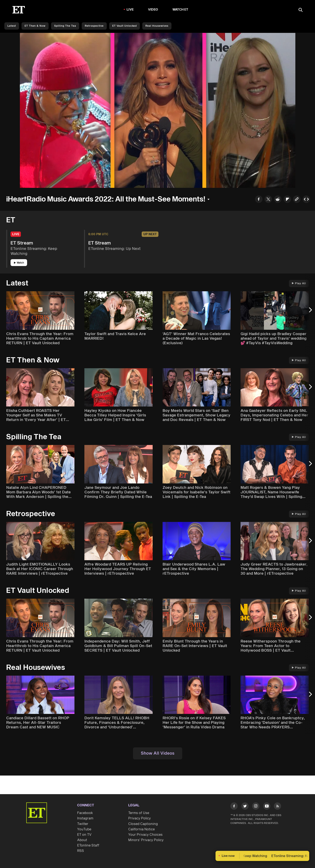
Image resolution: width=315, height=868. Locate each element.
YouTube (84, 829)
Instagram (85, 818)
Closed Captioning (143, 824)
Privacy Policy (140, 818)
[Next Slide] (310, 312)
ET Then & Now (35, 26)
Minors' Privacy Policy (146, 840)
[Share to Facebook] (259, 200)
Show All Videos (158, 753)
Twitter (83, 824)
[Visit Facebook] (234, 807)
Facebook (85, 813)
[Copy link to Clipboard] (297, 200)
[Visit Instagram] (256, 807)
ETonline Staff (88, 845)
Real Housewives (157, 26)
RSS (81, 851)
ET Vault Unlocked (125, 26)
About (82, 840)
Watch (19, 263)
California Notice (141, 829)
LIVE (130, 10)
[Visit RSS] (277, 807)
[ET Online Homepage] (19, 10)
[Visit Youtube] (267, 807)
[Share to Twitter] (268, 200)
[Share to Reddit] (278, 200)
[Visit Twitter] (245, 807)
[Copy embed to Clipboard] (306, 200)
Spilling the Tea (65, 26)
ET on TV (84, 835)
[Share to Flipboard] (287, 200)
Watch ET (180, 10)
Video (153, 10)
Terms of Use (139, 813)
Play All (299, 283)
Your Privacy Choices (145, 835)
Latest (12, 26)
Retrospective (94, 26)
